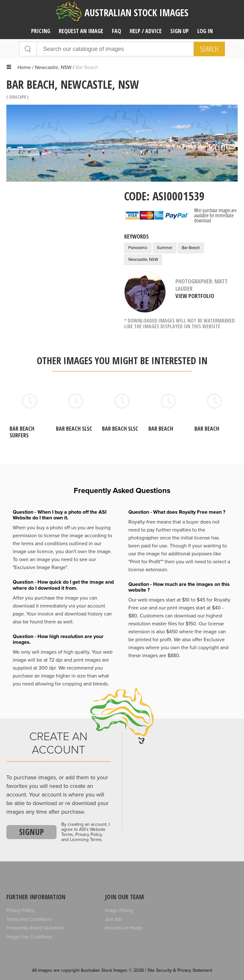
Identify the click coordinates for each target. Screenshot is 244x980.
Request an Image (124, 928)
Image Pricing (119, 910)
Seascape (17, 97)
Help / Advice (146, 31)
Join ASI (113, 919)
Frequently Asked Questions (35, 928)
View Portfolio (195, 296)
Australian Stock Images (122, 13)
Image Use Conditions (29, 937)
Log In (205, 31)
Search (209, 49)
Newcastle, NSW (53, 67)
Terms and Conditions (29, 919)
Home (24, 67)
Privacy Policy (20, 910)
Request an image (81, 31)
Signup (31, 832)
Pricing (41, 31)
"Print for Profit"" (146, 562)
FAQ (116, 31)
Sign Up (180, 31)
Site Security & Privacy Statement (180, 970)
